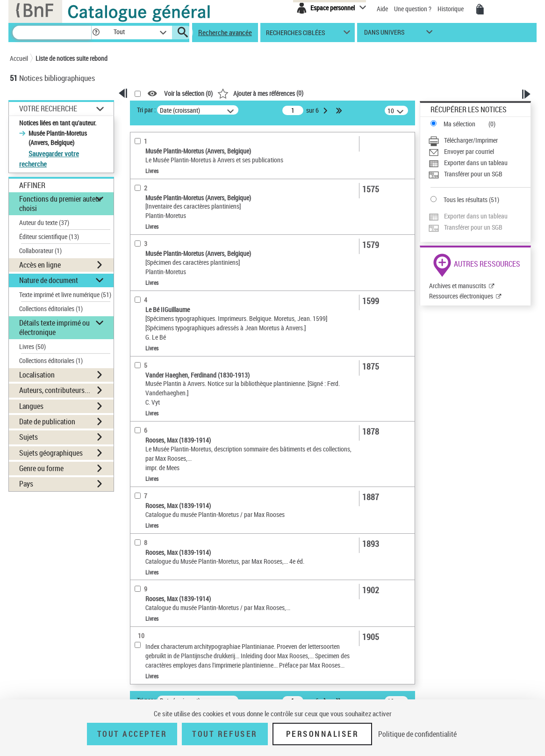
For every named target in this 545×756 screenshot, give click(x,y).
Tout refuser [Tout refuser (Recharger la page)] (225, 734)
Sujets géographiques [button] (51, 453)
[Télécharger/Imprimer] (479, 140)
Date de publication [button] (47, 422)
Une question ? (413, 9)
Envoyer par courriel (469, 151)
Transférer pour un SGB (473, 174)
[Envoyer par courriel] (479, 152)
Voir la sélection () (188, 94)
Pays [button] (26, 484)
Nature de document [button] (49, 280)
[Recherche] (52, 33)
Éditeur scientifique (49, 236)
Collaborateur (40, 251)
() (260, 93)
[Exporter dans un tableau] (479, 163)
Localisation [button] (37, 375)
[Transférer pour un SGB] (479, 174)
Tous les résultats (466, 200)
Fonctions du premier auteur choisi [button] (60, 203)
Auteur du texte (44, 222)
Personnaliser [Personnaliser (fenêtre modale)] (323, 734)
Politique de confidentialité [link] (417, 734)
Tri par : (146, 110)
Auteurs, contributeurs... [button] (55, 390)
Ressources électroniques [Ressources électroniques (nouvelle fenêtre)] (461, 296)
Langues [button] (31, 406)
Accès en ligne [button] (40, 265)
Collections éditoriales (51, 309)
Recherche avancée (225, 32)
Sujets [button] (29, 437)
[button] (96, 33)
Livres (32, 346)
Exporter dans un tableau (476, 163)
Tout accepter (132, 734)
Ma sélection (459, 124)
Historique (451, 9)
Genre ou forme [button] (41, 468)
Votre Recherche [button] (48, 109)
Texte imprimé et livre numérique (65, 294)
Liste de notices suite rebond (72, 58)
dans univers (384, 34)
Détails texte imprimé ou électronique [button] (54, 327)
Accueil (19, 58)
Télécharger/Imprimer (471, 140)
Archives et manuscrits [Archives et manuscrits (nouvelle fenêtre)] (458, 286)
